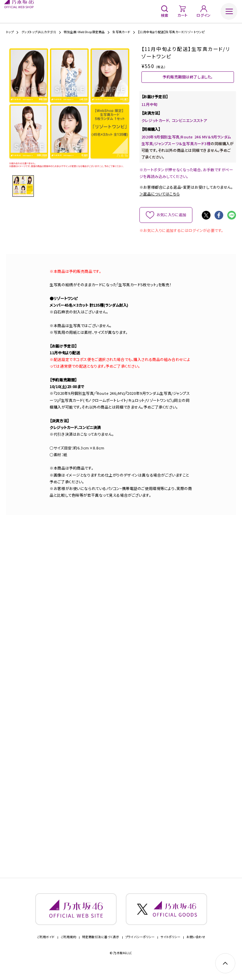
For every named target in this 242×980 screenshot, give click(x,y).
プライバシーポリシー (140, 947)
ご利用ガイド (46, 947)
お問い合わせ (196, 947)
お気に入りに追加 (171, 219)
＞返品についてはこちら (160, 198)
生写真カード (121, 32)
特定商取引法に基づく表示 (101, 947)
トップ (10, 32)
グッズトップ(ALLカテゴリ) (39, 32)
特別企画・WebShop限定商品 (84, 32)
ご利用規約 (68, 947)
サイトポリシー (170, 947)
